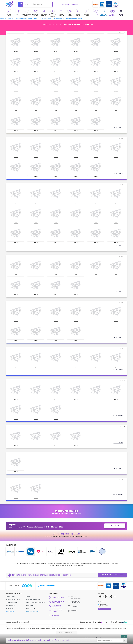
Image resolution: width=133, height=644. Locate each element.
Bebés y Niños (30, 606)
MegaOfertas (10, 612)
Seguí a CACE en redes (48, 586)
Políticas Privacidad (53, 627)
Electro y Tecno (11, 597)
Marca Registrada (24, 622)
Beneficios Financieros (33, 612)
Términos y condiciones (38, 627)
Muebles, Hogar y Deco (13, 600)
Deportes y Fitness (12, 603)
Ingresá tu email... (105, 640)
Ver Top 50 (115, 526)
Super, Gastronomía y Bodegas (35, 603)
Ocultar (121, 33)
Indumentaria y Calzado (33, 600)
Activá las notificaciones (114, 575)
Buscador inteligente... (34, 4)
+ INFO (16, 52)
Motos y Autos (10, 609)
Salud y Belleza (11, 606)
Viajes (28, 597)
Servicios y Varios (31, 609)
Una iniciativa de (20, 586)
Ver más (118, 128)
